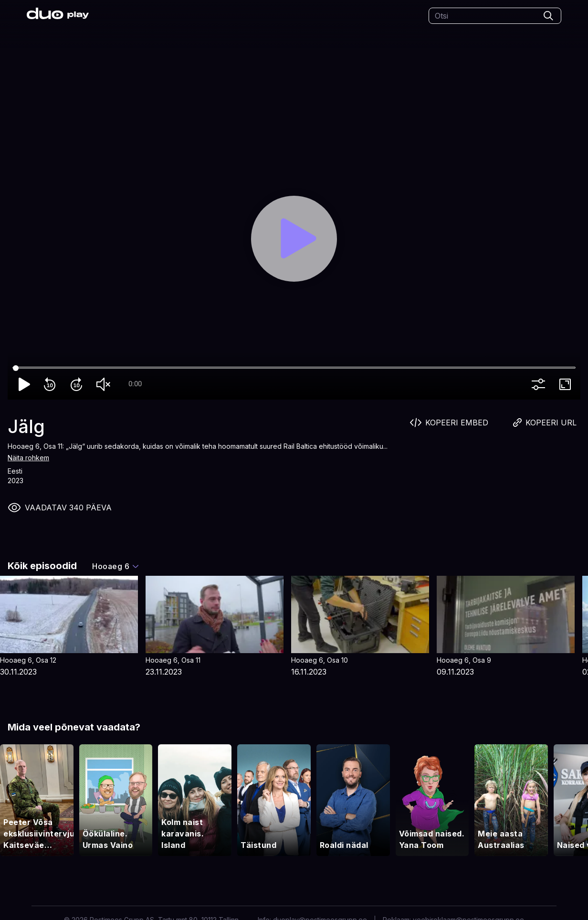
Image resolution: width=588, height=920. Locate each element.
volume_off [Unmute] (105, 384)
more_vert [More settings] (540, 384)
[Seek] (294, 368)
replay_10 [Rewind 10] (52, 384)
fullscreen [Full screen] (567, 384)
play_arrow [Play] (25, 384)
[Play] (294, 239)
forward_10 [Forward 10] (78, 384)
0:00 (135, 384)
